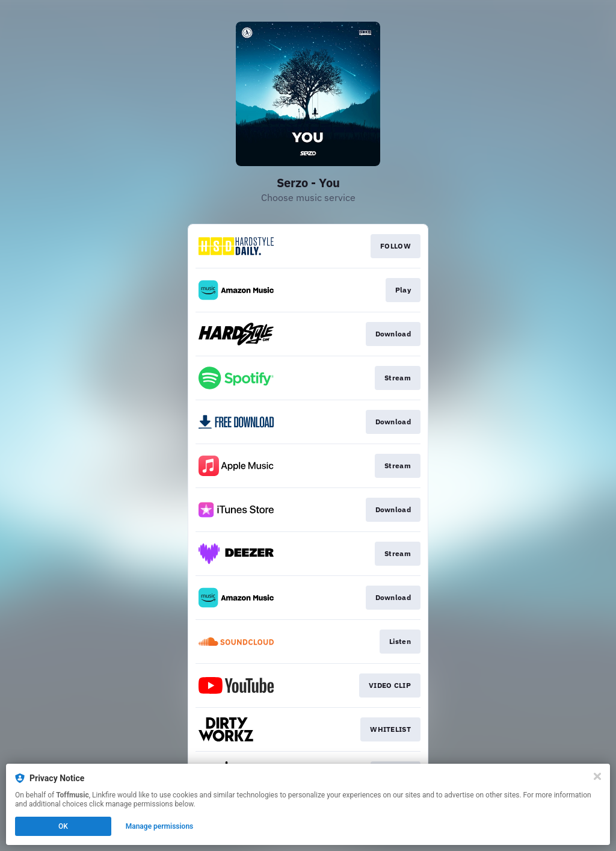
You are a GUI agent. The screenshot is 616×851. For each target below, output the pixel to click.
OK (63, 826)
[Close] (597, 776)
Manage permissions (160, 826)
